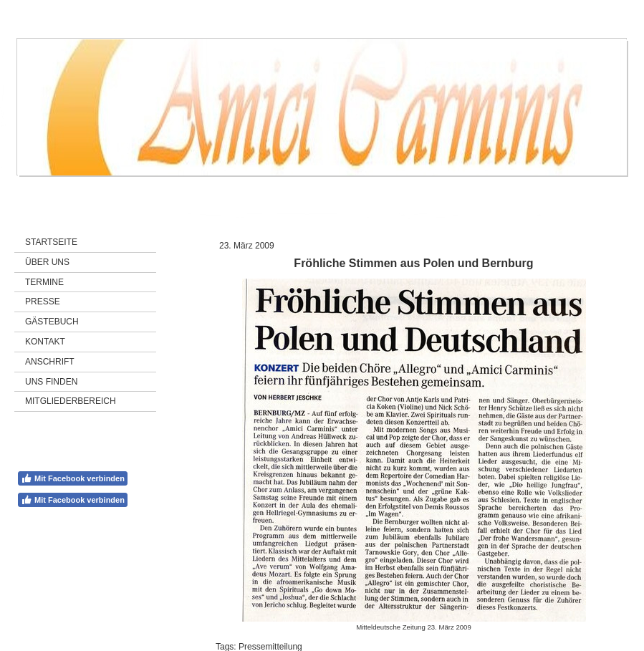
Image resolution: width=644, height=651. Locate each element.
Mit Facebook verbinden (73, 478)
